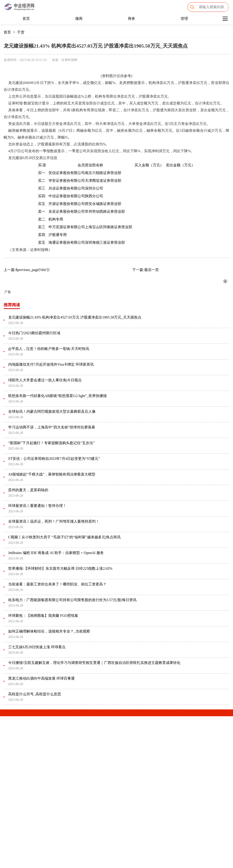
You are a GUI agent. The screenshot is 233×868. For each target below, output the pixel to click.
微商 (79, 19)
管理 (184, 19)
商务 (132, 19)
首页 (26, 19)
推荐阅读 (12, 305)
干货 (21, 32)
